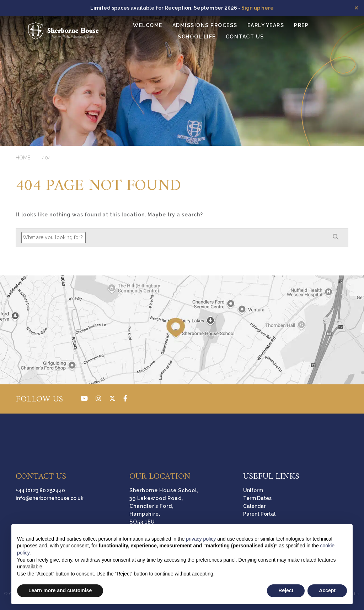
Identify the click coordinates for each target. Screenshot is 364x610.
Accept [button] (327, 590)
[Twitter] (112, 398)
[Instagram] (98, 398)
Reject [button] (286, 590)
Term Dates (257, 498)
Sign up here (258, 8)
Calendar (254, 506)
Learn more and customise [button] (60, 590)
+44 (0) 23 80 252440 (40, 490)
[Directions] (182, 330)
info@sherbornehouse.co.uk (50, 498)
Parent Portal (259, 514)
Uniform (253, 490)
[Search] (336, 237)
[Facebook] (125, 398)
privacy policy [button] (201, 539)
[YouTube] (84, 398)
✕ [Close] (356, 8)
